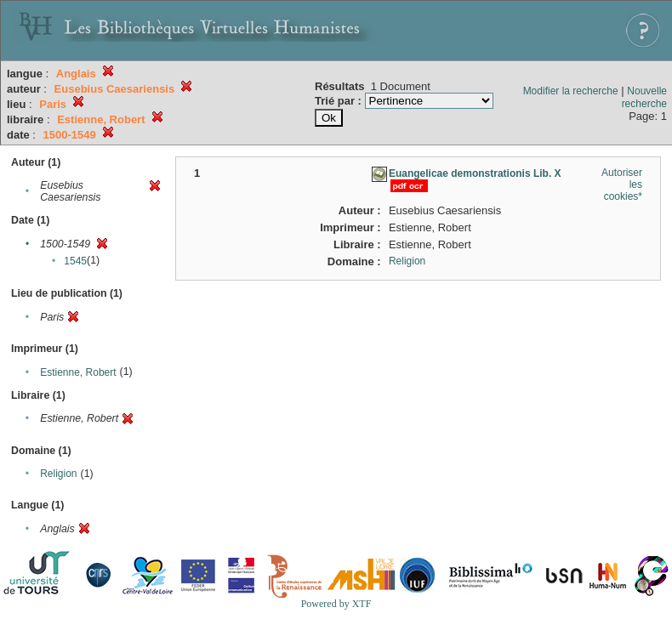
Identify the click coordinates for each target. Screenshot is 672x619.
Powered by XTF (336, 604)
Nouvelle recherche (644, 97)
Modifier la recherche (571, 91)
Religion (58, 474)
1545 (75, 261)
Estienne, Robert (78, 372)
